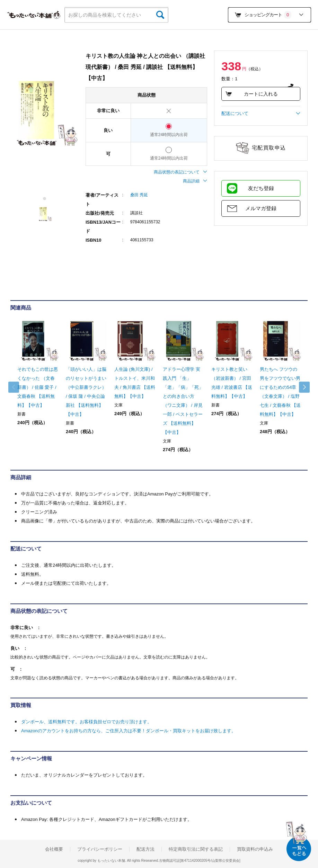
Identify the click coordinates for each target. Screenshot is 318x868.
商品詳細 (195, 181)
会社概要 (54, 849)
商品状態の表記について (180, 172)
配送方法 (145, 849)
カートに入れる (251, 94)
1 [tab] (45, 199)
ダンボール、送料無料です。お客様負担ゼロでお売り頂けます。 (86, 722)
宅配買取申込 (269, 148)
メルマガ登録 (261, 208)
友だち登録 (261, 188)
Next (301, 387)
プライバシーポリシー (100, 849)
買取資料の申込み (255, 849)
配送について (261, 114)
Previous (17, 387)
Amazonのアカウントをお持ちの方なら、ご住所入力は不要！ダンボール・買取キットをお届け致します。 (129, 731)
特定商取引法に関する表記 (196, 849)
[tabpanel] (45, 113)
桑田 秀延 (139, 195)
